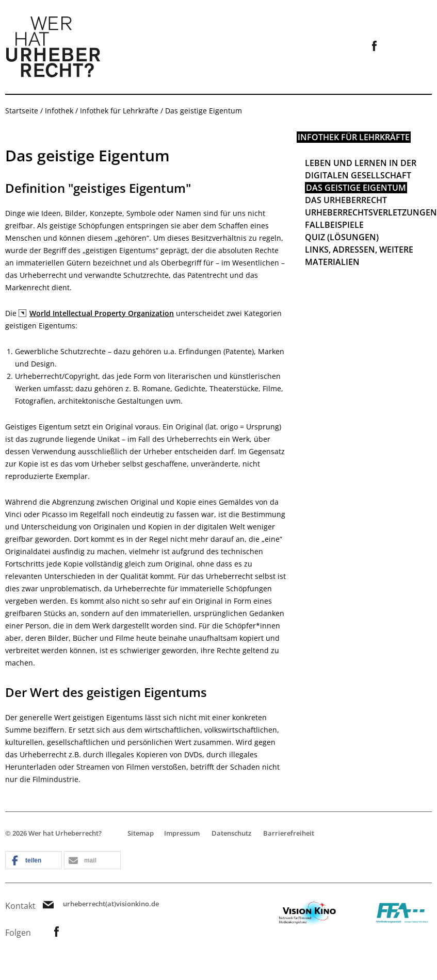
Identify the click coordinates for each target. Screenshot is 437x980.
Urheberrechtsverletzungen (371, 212)
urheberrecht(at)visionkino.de (111, 904)
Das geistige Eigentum (356, 188)
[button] (34, 861)
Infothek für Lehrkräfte (119, 111)
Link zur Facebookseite (375, 46)
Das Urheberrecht (346, 200)
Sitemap (141, 833)
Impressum (182, 833)
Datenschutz (231, 833)
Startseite (22, 111)
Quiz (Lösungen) (342, 237)
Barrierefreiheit (289, 833)
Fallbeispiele (334, 225)
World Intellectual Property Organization (102, 313)
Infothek (59, 111)
